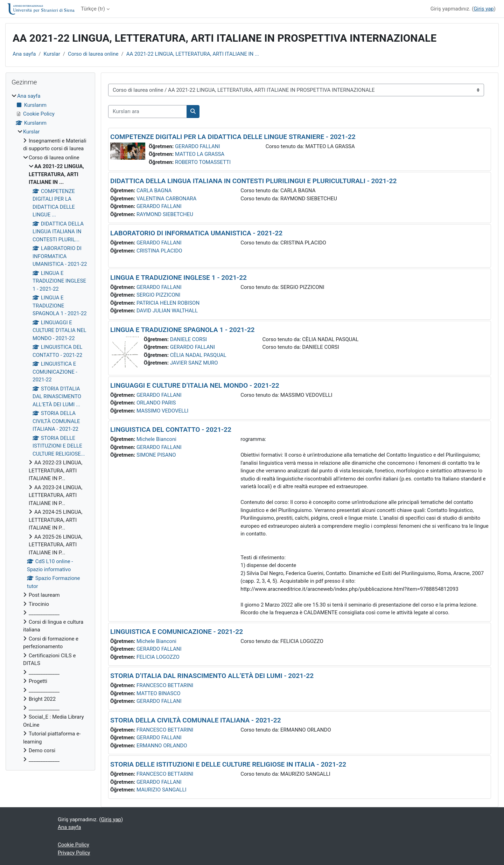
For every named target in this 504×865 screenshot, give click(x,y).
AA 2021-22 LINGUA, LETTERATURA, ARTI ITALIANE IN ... (193, 54)
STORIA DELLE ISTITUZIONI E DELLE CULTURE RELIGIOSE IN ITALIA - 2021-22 (228, 764)
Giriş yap (484, 9)
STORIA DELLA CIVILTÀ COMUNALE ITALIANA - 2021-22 (196, 720)
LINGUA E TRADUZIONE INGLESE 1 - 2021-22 (178, 278)
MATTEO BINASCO (159, 693)
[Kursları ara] (148, 112)
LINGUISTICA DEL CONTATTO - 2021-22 (171, 430)
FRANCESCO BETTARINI (165, 685)
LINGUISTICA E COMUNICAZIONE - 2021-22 (177, 632)
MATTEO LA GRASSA (200, 154)
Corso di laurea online (93, 54)
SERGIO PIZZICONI (158, 295)
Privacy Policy (74, 853)
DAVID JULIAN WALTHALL (167, 311)
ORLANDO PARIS (156, 403)
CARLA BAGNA (154, 191)
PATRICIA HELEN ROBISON (168, 303)
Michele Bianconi (156, 439)
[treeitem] (50, 428)
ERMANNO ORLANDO (162, 746)
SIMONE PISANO (156, 455)
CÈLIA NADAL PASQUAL (198, 355)
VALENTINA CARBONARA (166, 199)
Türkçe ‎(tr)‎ (93, 9)
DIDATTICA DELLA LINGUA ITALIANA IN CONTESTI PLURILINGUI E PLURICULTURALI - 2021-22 (253, 181)
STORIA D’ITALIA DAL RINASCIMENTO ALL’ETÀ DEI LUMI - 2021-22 (212, 676)
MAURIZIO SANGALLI (162, 790)
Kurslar (52, 54)
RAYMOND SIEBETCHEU (165, 214)
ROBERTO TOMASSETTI (203, 162)
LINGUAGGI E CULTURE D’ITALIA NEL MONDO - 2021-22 (195, 385)
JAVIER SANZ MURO (194, 363)
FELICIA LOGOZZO (158, 657)
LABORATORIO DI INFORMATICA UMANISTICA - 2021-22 (196, 233)
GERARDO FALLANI (198, 146)
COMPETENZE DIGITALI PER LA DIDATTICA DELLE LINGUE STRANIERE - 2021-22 (233, 137)
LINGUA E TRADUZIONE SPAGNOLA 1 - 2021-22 (183, 330)
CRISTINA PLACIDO (159, 251)
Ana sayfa (24, 54)
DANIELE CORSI (188, 339)
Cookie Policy (73, 845)
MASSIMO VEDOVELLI (162, 411)
